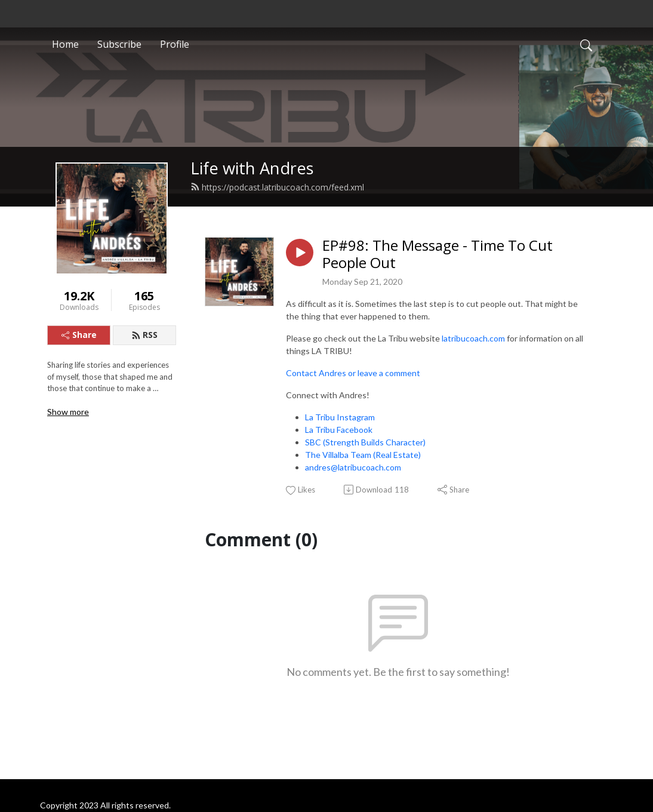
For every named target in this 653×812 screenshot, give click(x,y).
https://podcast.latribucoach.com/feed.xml (277, 187)
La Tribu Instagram (340, 417)
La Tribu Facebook (339, 430)
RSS (144, 335)
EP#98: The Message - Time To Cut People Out (438, 254)
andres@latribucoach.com (353, 467)
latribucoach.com (473, 338)
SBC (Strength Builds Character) (365, 442)
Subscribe (119, 44)
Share (79, 335)
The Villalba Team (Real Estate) (363, 455)
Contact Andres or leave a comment (353, 373)
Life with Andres (252, 168)
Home (65, 44)
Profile (175, 44)
